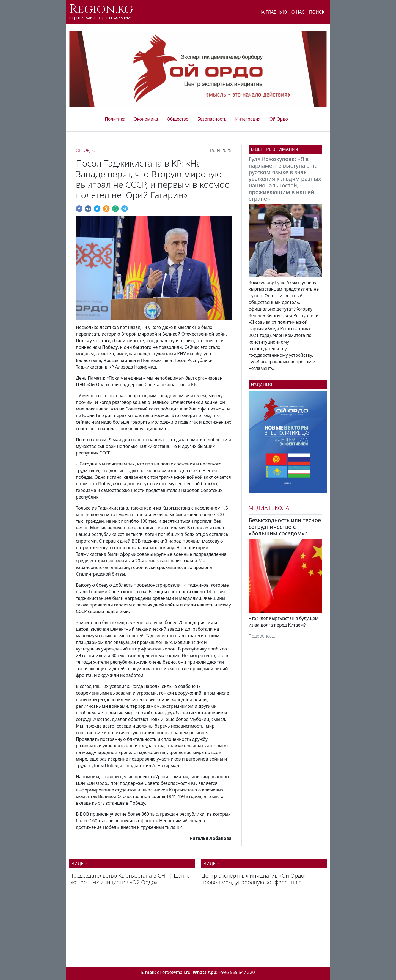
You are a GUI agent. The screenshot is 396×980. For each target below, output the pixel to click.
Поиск (317, 12)
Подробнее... (262, 636)
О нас (298, 12)
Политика (115, 119)
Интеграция (248, 119)
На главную (273, 12)
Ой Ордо (279, 119)
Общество (178, 119)
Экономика (146, 119)
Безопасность (212, 119)
